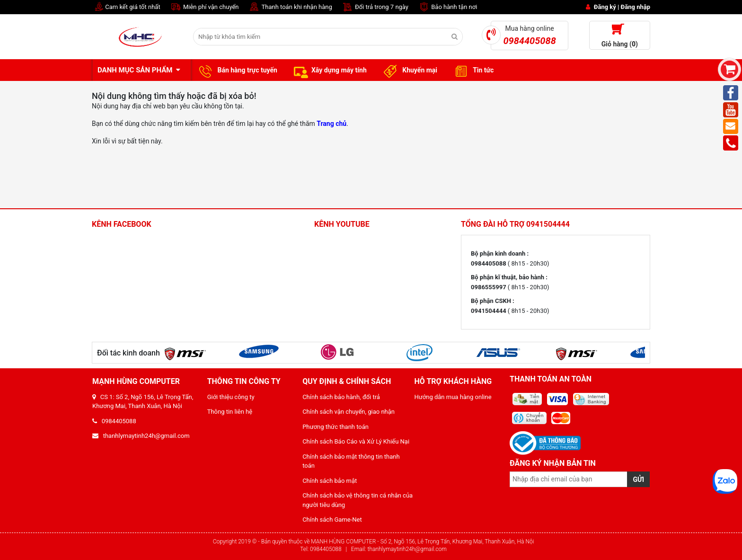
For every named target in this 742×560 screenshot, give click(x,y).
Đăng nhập (636, 7)
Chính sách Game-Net (332, 520)
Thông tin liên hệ (230, 412)
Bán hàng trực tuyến (237, 71)
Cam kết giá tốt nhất (126, 7)
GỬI (638, 480)
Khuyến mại (409, 71)
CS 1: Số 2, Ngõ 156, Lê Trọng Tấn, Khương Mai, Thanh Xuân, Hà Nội (143, 402)
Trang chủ (331, 124)
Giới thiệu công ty (231, 397)
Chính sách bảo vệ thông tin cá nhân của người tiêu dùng (358, 500)
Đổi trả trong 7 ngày (375, 7)
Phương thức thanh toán (336, 427)
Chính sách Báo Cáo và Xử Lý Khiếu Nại (356, 441)
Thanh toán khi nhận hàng (290, 7)
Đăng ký (605, 7)
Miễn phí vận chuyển (204, 7)
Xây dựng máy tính (329, 71)
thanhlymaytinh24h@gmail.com (141, 436)
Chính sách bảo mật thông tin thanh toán (351, 461)
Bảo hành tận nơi (447, 7)
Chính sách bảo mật (330, 481)
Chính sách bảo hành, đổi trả (341, 397)
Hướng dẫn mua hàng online (453, 397)
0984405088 (114, 421)
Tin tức (473, 71)
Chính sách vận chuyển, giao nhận (349, 412)
